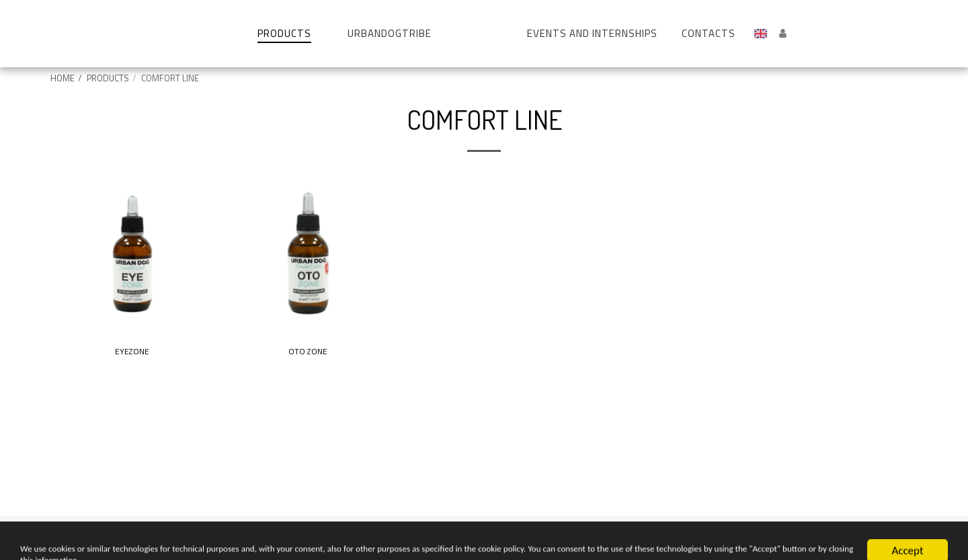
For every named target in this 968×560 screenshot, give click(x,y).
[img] (132, 253)
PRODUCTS (108, 78)
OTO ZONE (308, 352)
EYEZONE (132, 352)
